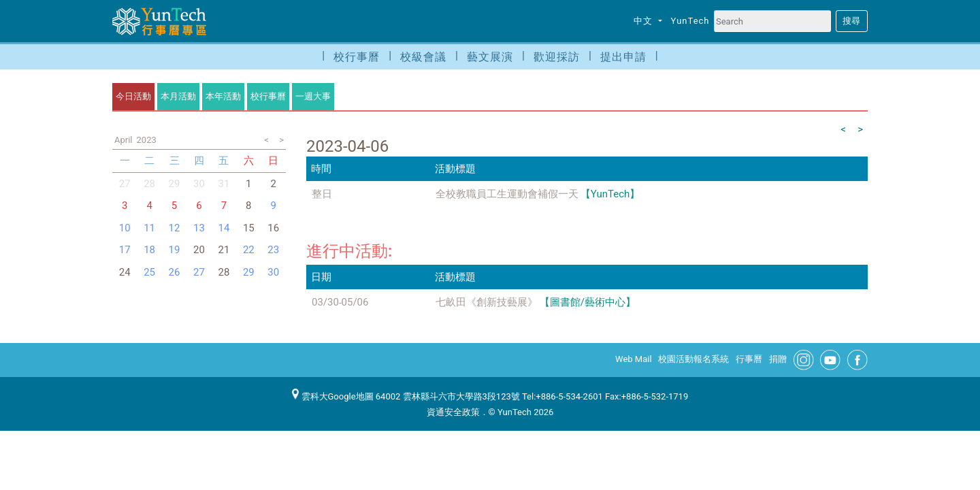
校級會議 (423, 57)
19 (175, 250)
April (124, 140)
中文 (644, 21)
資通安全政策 (453, 412)
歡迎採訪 (557, 57)
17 (125, 250)
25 (149, 272)
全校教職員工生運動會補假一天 (507, 194)
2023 (147, 140)
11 (149, 228)
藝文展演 (490, 57)
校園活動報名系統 (693, 359)
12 (175, 228)
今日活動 (133, 96)
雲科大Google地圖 (333, 396)
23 (273, 250)
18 (149, 250)
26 (175, 272)
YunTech (690, 21)
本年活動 (223, 96)
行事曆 (749, 359)
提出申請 (623, 57)
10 (125, 228)
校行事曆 (357, 57)
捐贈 (778, 359)
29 (175, 184)
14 (224, 228)
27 (199, 272)
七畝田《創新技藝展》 (487, 302)
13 (199, 228)
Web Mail (634, 359)
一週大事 (313, 96)
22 (249, 250)
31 (224, 184)
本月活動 (178, 96)
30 (199, 184)
